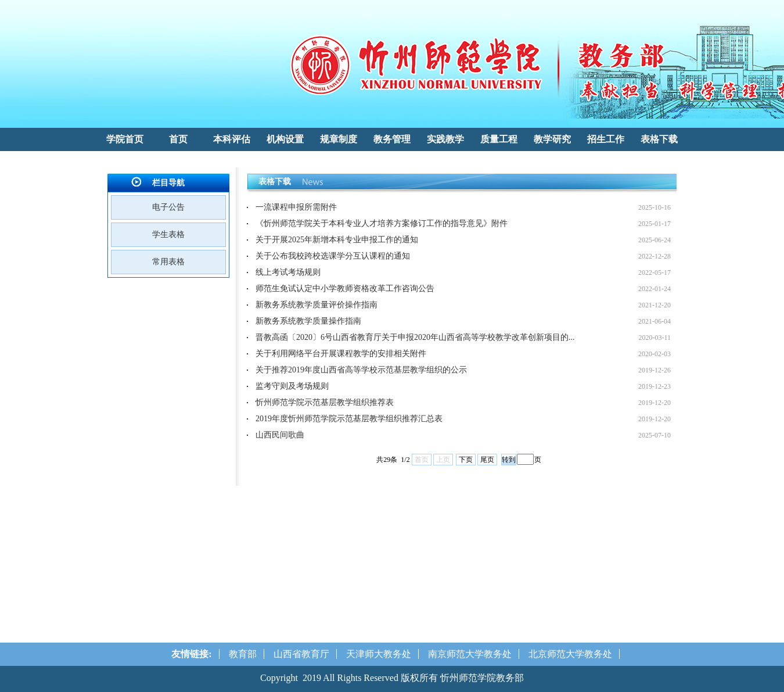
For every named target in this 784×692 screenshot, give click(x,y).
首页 (178, 139)
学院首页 (125, 139)
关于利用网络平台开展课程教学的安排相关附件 (341, 354)
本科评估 (232, 139)
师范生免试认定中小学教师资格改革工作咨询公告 (345, 288)
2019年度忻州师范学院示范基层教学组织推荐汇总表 (349, 419)
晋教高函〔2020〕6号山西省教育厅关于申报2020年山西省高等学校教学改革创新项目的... (415, 337)
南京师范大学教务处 (470, 654)
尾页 (487, 460)
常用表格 (168, 262)
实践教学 (445, 139)
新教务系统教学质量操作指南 (308, 321)
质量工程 (499, 139)
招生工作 (606, 139)
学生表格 (168, 234)
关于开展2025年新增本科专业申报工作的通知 (337, 240)
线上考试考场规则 (288, 272)
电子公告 (168, 207)
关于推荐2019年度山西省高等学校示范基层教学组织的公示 (361, 370)
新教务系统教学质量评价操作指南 (317, 305)
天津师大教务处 (379, 654)
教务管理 (392, 139)
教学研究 (552, 139)
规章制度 (339, 139)
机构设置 (285, 139)
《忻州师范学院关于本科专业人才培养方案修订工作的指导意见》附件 (382, 223)
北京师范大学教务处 (570, 654)
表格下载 (659, 139)
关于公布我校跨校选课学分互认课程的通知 (333, 256)
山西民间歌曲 (280, 435)
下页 (466, 460)
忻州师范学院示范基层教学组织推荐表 (325, 402)
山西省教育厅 (301, 654)
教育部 (243, 654)
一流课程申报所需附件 (296, 207)
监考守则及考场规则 (292, 386)
